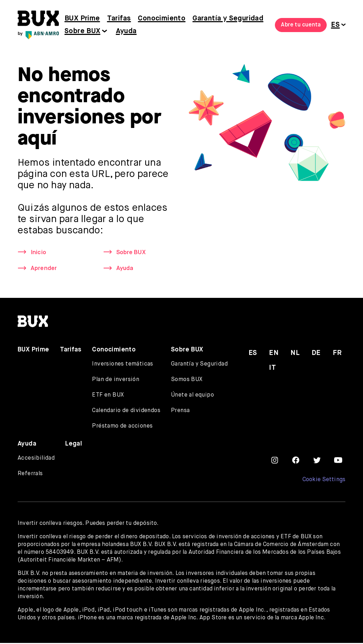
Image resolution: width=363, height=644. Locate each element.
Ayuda (126, 31)
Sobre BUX (82, 31)
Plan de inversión (116, 381)
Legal (74, 445)
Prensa (180, 412)
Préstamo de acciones (122, 427)
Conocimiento (162, 19)
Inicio (39, 253)
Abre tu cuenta (301, 25)
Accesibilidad (36, 459)
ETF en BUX (108, 396)
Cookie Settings (324, 481)
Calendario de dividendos (126, 412)
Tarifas (119, 19)
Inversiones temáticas (122, 365)
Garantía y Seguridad (228, 19)
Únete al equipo (192, 396)
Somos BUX (187, 381)
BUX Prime (82, 19)
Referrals (30, 475)
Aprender (45, 269)
